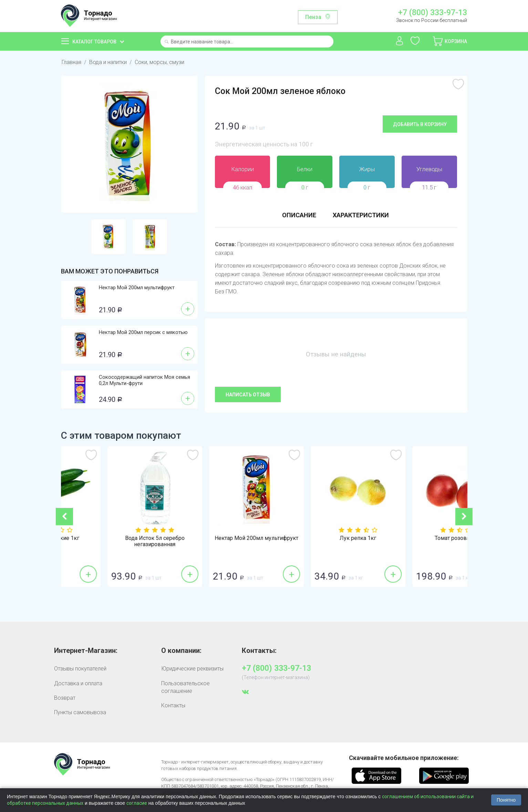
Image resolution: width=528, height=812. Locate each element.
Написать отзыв (248, 395)
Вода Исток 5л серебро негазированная (213, 541)
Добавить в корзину (420, 124)
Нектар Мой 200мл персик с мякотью (143, 332)
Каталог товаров (94, 42)
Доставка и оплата (78, 683)
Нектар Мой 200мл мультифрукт (137, 288)
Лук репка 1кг (416, 538)
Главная (71, 62)
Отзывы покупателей (80, 669)
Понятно (506, 800)
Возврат (65, 698)
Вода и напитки (108, 62)
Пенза (313, 17)
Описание (299, 215)
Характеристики (361, 215)
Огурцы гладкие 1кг (112, 538)
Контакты (173, 705)
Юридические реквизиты (192, 669)
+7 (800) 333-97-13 (433, 13)
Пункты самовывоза (80, 712)
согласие (137, 803)
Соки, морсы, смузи (159, 62)
